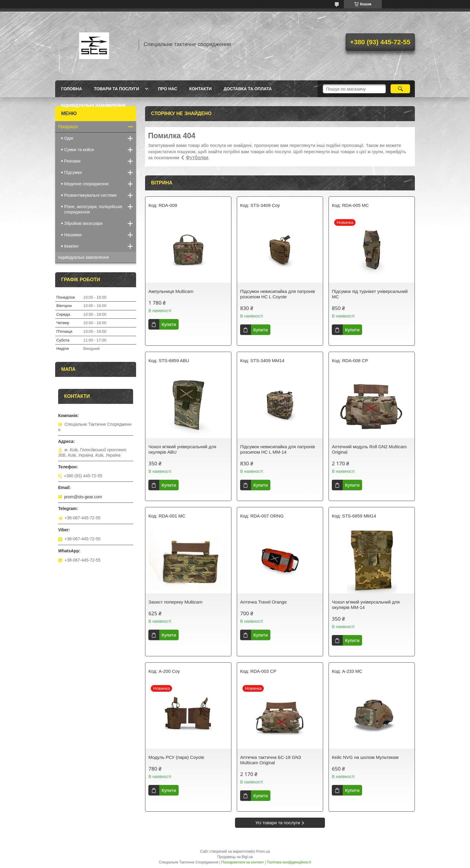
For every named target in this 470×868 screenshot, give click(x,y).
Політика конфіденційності (289, 862)
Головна (71, 89)
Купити (169, 324)
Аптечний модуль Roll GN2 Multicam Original (369, 449)
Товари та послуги (116, 89)
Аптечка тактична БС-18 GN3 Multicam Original (271, 760)
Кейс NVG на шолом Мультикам (365, 757)
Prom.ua (263, 852)
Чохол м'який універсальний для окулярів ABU (182, 449)
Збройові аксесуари (83, 223)
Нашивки (73, 235)
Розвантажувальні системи (90, 195)
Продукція (68, 127)
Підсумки (73, 172)
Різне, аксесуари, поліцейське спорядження (93, 209)
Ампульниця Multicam (171, 291)
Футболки (197, 158)
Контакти (200, 89)
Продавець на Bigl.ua (235, 857)
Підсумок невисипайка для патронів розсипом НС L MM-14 (277, 449)
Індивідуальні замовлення (93, 106)
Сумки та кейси (79, 150)
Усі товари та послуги (278, 823)
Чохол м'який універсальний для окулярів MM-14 (366, 605)
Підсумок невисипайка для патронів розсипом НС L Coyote (277, 294)
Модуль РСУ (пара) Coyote (176, 757)
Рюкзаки (72, 161)
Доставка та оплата (248, 89)
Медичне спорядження (86, 184)
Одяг (69, 138)
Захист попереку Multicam (175, 602)
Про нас (168, 89)
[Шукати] (400, 89)
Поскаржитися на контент (242, 862)
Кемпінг (71, 246)
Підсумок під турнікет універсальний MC (370, 294)
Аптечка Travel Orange (263, 602)
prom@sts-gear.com (83, 497)
